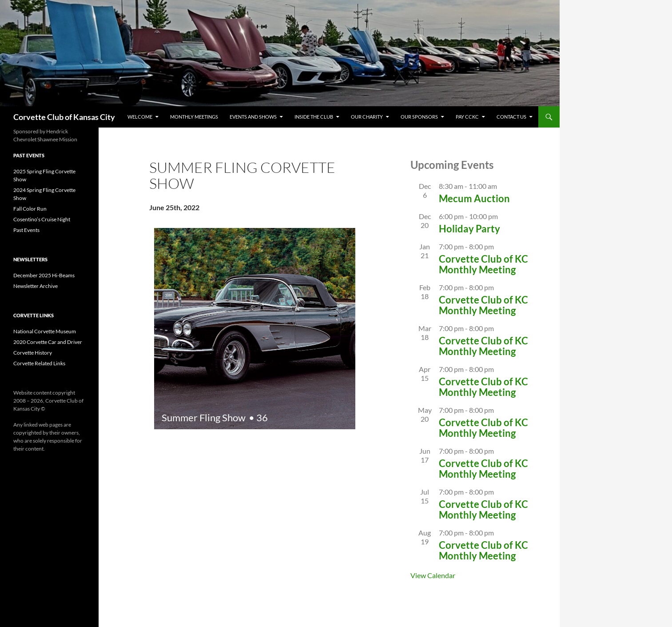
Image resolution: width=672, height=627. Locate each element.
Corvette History (33, 353)
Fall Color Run (30, 209)
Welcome (140, 117)
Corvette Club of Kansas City (64, 117)
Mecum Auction (474, 198)
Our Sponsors (419, 117)
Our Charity (367, 117)
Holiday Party (469, 229)
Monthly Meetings (194, 117)
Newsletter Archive (36, 286)
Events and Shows (253, 117)
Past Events (26, 230)
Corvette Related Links (39, 363)
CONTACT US (511, 117)
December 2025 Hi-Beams (44, 275)
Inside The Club (314, 117)
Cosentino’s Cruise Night (42, 219)
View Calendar (433, 575)
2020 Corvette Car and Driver (48, 342)
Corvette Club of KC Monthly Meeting (483, 264)
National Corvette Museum (45, 331)
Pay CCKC (467, 117)
